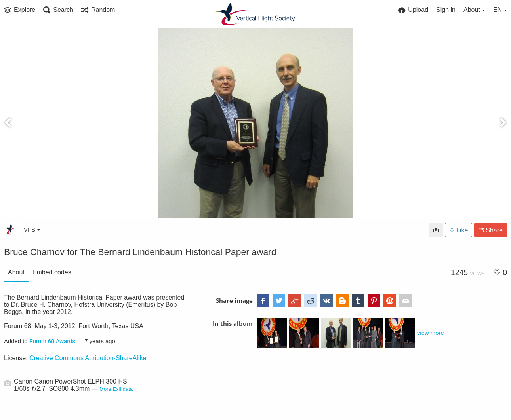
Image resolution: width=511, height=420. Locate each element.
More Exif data (116, 389)
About (16, 272)
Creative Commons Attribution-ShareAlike (88, 358)
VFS (32, 229)
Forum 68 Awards (52, 341)
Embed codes (52, 272)
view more (431, 333)
